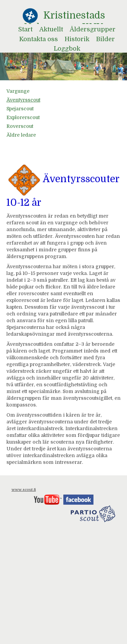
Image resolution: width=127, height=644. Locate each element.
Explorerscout (23, 117)
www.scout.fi (24, 490)
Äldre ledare (21, 135)
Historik (77, 39)
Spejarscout (20, 109)
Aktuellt (51, 29)
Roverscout (20, 126)
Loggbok (67, 49)
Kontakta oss (39, 39)
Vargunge (18, 91)
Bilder (105, 39)
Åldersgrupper (93, 29)
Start (25, 29)
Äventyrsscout (23, 100)
